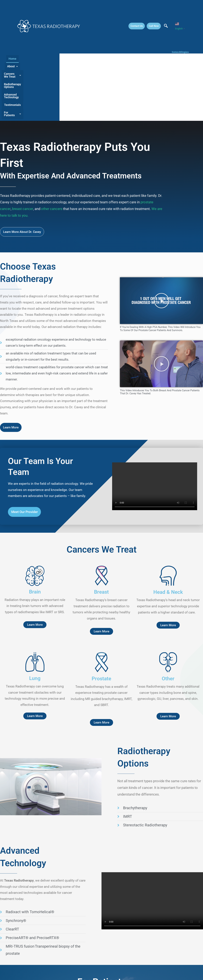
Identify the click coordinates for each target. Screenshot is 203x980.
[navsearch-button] (166, 26)
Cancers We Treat (61, 78)
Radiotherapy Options (92, 78)
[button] (38, 78)
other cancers (51, 190)
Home (24, 78)
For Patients (174, 78)
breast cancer (22, 190)
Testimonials (152, 78)
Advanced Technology (124, 78)
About (38, 78)
